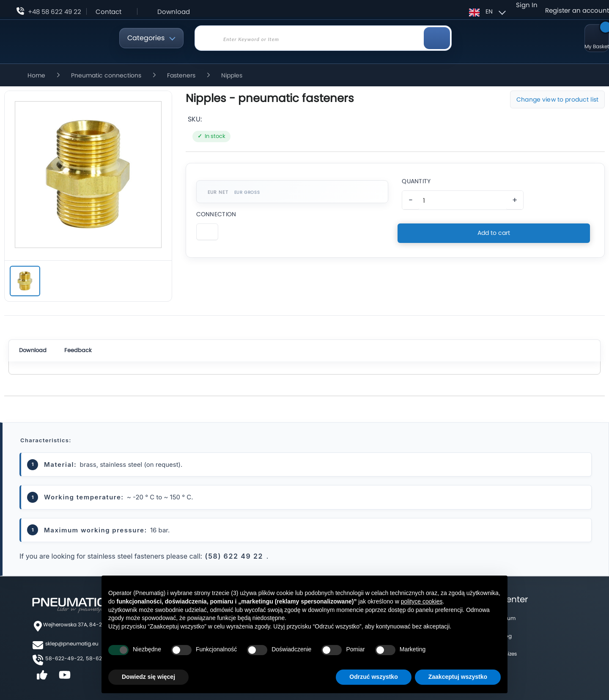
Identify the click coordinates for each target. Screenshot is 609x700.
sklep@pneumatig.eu (72, 644)
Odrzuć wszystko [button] (373, 677)
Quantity (416, 181)
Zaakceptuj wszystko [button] (458, 677)
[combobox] (323, 38)
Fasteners (182, 75)
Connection (216, 214)
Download (174, 12)
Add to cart (494, 233)
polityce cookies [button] (422, 601)
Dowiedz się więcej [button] (148, 677)
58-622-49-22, (64, 658)
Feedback (78, 350)
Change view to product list (557, 99)
